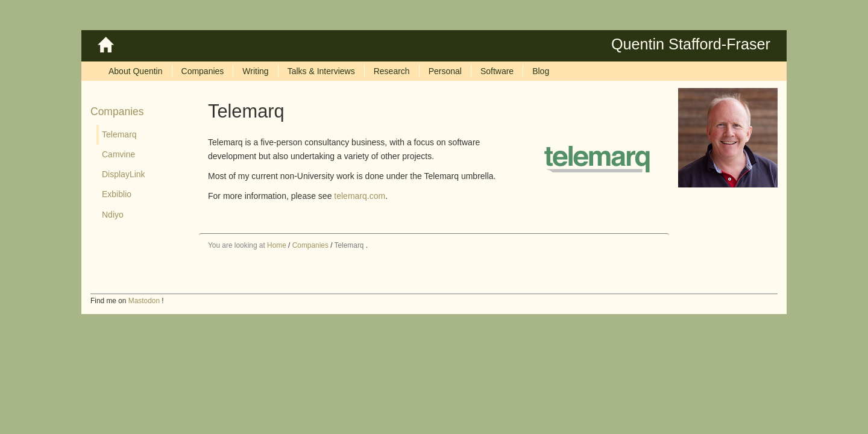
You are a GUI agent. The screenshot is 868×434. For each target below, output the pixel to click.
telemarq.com (360, 196)
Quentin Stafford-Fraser (691, 44)
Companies (117, 112)
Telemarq (349, 245)
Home (277, 245)
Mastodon (144, 301)
